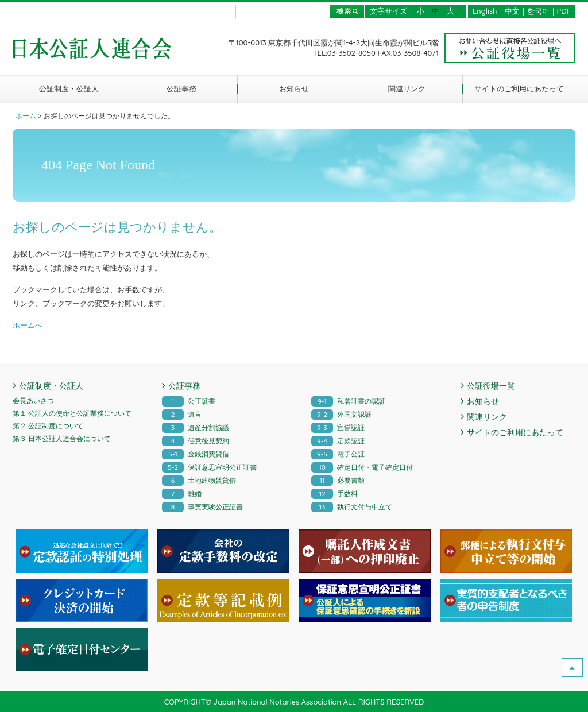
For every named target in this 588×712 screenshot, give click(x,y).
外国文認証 (341, 414)
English (485, 11)
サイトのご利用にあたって (519, 88)
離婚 (182, 494)
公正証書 (189, 401)
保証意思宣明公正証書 (209, 467)
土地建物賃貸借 (199, 480)
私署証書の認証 (348, 401)
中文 (512, 11)
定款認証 (338, 441)
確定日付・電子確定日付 (362, 467)
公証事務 (181, 88)
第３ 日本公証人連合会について (62, 438)
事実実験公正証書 (202, 507)
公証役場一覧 (491, 386)
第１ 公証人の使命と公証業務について (72, 413)
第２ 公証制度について (48, 426)
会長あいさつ (33, 400)
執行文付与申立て (352, 507)
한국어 (538, 11)
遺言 (182, 414)
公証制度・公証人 (69, 88)
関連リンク (407, 88)
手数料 (334, 494)
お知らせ (294, 88)
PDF (564, 11)
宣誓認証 (338, 427)
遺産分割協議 (196, 427)
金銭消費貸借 (196, 454)
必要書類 (338, 480)
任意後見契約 (196, 441)
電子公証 (338, 454)
